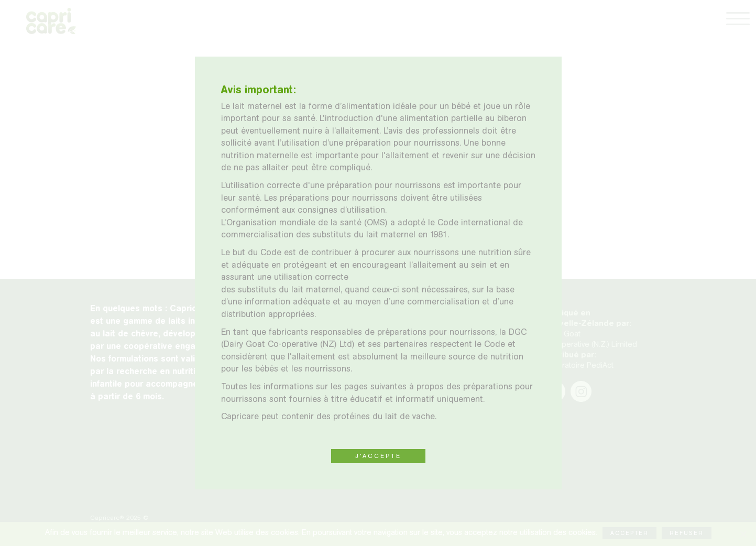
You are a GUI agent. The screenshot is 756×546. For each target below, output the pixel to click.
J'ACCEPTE (378, 456)
